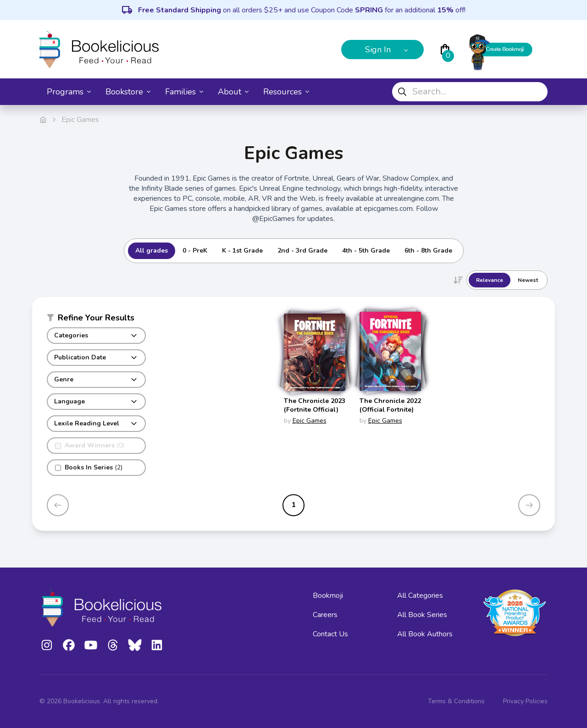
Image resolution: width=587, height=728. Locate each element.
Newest (528, 280)
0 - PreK (195, 251)
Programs (69, 92)
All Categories (420, 596)
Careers (325, 615)
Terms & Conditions (456, 701)
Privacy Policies (525, 701)
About (233, 92)
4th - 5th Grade (366, 251)
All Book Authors (425, 634)
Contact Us (330, 634)
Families (184, 92)
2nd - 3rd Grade (302, 251)
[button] (96, 320)
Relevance (490, 280)
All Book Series (422, 615)
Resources (286, 92)
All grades (152, 251)
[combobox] (470, 92)
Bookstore (128, 92)
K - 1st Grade (242, 251)
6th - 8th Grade (428, 251)
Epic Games (310, 421)
